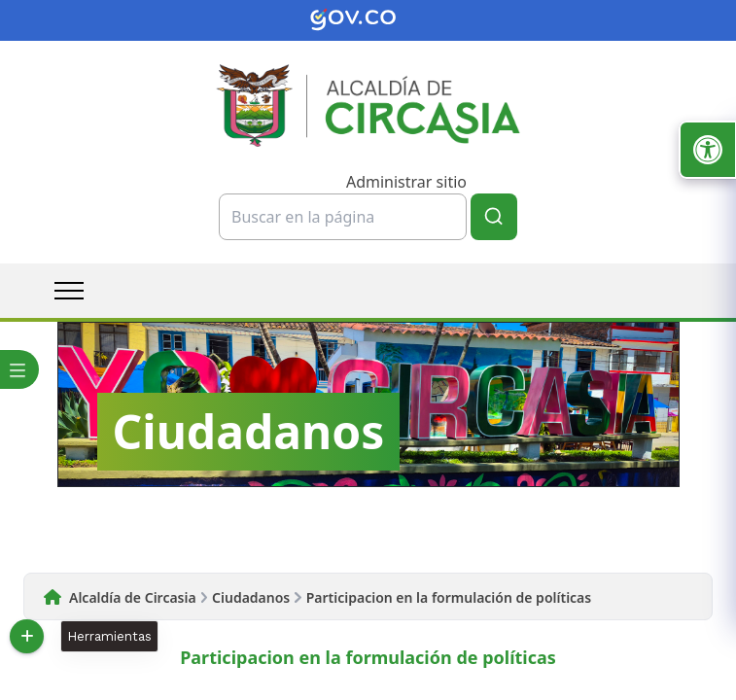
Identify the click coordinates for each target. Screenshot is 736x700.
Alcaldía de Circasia (133, 597)
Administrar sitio (406, 182)
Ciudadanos (251, 597)
